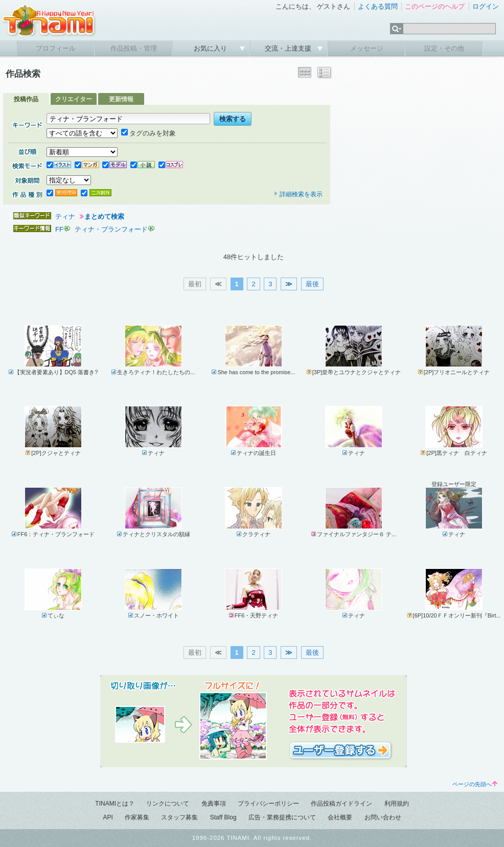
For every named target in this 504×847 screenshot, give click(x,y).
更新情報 (121, 99)
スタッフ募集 (179, 817)
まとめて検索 (104, 216)
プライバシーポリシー (268, 804)
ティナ (65, 216)
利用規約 (397, 804)
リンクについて (168, 804)
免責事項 (214, 804)
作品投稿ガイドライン (341, 804)
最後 (312, 284)
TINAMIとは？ (115, 804)
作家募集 (137, 817)
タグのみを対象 (148, 133)
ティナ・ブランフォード (111, 229)
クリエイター (74, 99)
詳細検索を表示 (298, 194)
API (108, 817)
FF (59, 229)
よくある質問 (378, 6)
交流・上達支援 (289, 48)
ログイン (486, 6)
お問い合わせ (383, 817)
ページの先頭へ (475, 784)
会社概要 (340, 817)
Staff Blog (223, 817)
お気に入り (211, 48)
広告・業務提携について (282, 817)
